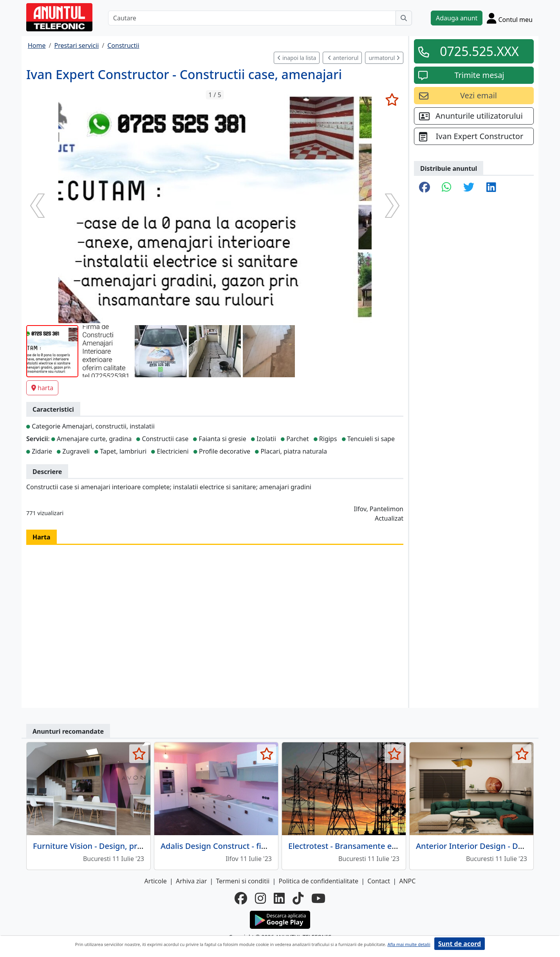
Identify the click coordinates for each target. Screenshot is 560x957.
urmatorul (384, 58)
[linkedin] (279, 898)
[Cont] (510, 18)
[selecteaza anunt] (392, 99)
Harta (42, 537)
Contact (379, 881)
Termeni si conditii (243, 881)
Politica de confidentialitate (318, 881)
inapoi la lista (297, 58)
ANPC (407, 881)
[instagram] (260, 898)
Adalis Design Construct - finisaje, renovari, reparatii (257, 846)
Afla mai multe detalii (409, 944)
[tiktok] (298, 898)
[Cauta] (404, 18)
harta (42, 388)
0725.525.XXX (479, 51)
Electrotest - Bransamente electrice (354, 846)
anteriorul (343, 58)
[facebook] (241, 898)
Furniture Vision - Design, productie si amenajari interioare (142, 846)
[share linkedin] (491, 188)
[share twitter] (469, 188)
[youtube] (318, 898)
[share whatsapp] (447, 188)
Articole (156, 881)
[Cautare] (252, 18)
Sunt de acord (460, 944)
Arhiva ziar (191, 881)
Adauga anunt (457, 18)
